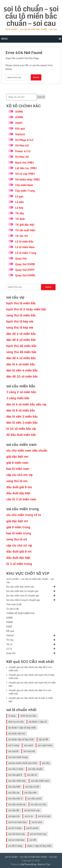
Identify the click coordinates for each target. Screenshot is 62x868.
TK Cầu (10, 640)
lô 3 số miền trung (19, 564)
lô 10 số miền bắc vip (21, 429)
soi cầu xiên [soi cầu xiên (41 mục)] (31, 793)
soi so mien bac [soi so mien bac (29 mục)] (17, 840)
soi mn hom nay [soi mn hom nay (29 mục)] (38, 834)
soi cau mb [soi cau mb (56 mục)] (29, 751)
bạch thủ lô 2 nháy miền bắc (26, 309)
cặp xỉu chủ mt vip (19, 545)
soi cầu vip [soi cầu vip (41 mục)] (14, 793)
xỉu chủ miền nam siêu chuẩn (27, 450)
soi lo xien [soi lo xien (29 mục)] (37, 822)
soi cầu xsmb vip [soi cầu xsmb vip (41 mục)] (17, 804)
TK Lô (9, 644)
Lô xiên (20, 202)
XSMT (19, 123)
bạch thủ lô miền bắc (21, 303)
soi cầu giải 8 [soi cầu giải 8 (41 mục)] (15, 775)
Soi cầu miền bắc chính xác (20, 587)
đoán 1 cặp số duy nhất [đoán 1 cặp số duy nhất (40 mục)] (39, 846)
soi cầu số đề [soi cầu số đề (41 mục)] (32, 787)
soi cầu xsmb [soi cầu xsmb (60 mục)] (34, 799)
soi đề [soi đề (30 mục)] (33, 840)
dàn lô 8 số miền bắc (21, 410)
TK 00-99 (22, 236)
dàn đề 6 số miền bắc (21, 334)
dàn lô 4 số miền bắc (21, 364)
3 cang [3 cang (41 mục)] (12, 716)
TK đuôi (20, 219)
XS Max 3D (22, 157)
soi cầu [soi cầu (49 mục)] (46, 763)
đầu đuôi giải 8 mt (19, 551)
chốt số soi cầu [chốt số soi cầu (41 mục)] (28, 716)
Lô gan (19, 196)
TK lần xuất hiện (25, 230)
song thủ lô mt (17, 539)
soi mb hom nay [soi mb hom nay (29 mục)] (17, 834)
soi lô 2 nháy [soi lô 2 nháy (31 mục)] (15, 828)
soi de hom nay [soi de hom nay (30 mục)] (32, 810)
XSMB (19, 112)
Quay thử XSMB (25, 264)
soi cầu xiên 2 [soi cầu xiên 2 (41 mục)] (15, 799)
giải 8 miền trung (18, 527)
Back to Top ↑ (45, 864)
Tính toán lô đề (14, 604)
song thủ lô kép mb (20, 327)
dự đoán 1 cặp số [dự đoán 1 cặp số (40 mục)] (38, 722)
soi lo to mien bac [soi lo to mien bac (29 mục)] (18, 822)
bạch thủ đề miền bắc (21, 346)
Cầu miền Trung (25, 191)
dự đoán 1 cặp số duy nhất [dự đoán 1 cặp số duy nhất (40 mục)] (22, 728)
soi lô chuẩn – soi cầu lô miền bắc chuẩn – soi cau (31, 16)
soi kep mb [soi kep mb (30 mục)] (14, 816)
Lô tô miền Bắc (24, 242)
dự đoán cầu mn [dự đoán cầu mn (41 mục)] (17, 734)
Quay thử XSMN (25, 275)
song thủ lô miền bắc (21, 315)
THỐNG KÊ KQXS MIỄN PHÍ (20, 613)
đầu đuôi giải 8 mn (19, 487)
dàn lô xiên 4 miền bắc (22, 370)
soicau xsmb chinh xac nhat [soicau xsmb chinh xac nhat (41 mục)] (23, 763)
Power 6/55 (23, 151)
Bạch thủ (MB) (25, 163)
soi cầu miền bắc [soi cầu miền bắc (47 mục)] (17, 781)
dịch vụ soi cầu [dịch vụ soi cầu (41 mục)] (16, 722)
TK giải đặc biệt (25, 225)
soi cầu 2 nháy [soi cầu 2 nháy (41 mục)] (16, 769)
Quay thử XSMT (25, 270)
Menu (5, 39)
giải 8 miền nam (17, 463)
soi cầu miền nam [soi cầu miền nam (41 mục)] (40, 781)
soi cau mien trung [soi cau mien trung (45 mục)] (18, 757)
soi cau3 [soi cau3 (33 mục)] (28, 745)
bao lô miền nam (18, 469)
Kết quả (20, 129)
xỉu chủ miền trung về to (24, 515)
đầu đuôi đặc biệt (18, 493)
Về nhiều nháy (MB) (28, 179)
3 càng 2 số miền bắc (21, 392)
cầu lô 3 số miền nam (21, 499)
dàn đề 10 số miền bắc (22, 376)
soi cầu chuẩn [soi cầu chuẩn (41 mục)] (35, 769)
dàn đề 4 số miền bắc (21, 358)
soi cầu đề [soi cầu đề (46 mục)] (14, 810)
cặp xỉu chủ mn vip (19, 475)
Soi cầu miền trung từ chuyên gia (23, 600)
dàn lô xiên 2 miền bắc (22, 416)
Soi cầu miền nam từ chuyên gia (23, 596)
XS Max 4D (22, 145)
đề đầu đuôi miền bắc (21, 435)
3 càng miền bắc (18, 398)
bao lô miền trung (19, 533)
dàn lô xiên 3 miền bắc (22, 423)
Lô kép (19, 208)
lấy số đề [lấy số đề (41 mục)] (43, 739)
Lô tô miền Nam (25, 247)
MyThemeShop (29, 864)
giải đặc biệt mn (17, 456)
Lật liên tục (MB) (26, 168)
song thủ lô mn (17, 481)
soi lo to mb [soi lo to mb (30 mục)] (44, 816)
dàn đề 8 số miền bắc (21, 340)
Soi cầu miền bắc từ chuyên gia (22, 591)
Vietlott (20, 134)
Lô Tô (9, 649)
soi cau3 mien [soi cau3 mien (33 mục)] (45, 745)
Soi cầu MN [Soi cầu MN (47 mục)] (14, 787)
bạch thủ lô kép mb (20, 321)
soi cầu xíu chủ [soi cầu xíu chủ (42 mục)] (38, 804)
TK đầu (20, 213)
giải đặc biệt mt (17, 521)
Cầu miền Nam (24, 185)
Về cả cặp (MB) (25, 174)
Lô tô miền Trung (26, 253)
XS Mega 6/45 (24, 140)
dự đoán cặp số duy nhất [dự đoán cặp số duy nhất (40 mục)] (21, 739)
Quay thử (21, 258)
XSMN (19, 117)
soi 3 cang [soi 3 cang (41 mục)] (14, 745)
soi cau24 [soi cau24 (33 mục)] (13, 751)
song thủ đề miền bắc (21, 352)
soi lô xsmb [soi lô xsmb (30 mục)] (32, 828)
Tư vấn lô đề (13, 609)
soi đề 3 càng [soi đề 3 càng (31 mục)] (15, 846)
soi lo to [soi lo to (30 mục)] (29, 816)
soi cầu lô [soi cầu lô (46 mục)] (32, 775)
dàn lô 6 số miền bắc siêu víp (26, 404)
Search (41, 97)
